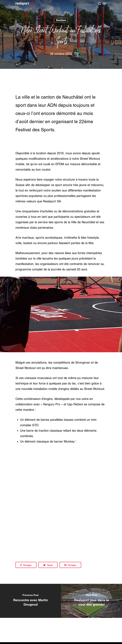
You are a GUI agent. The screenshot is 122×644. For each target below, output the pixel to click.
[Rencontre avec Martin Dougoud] (30, 601)
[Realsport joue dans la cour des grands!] (91, 601)
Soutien (61, 20)
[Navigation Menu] (105, 4)
